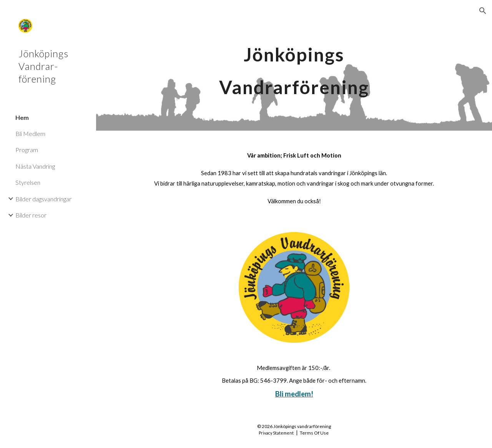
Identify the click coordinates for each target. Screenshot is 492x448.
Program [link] (27, 150)
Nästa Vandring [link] (35, 166)
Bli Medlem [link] (30, 134)
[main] (294, 66)
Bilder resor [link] (31, 215)
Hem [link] (22, 117)
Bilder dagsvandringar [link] (43, 199)
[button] (483, 11)
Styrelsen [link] (28, 182)
